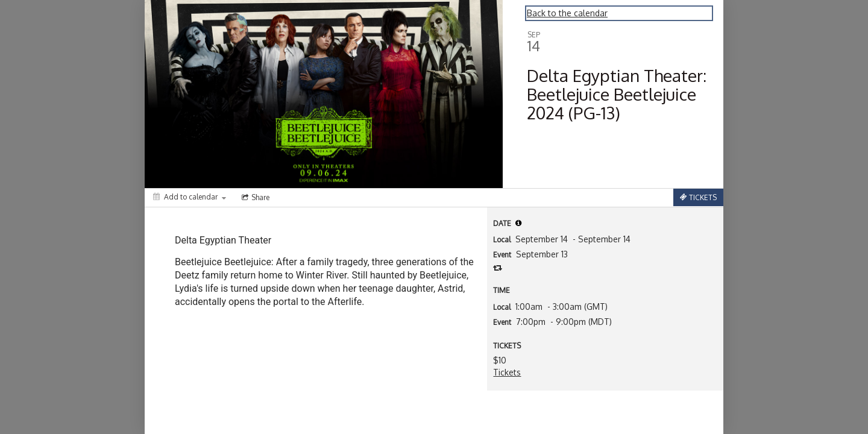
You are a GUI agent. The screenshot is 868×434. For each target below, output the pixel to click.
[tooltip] (518, 223)
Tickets (507, 372)
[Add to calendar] (190, 197)
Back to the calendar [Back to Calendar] (567, 13)
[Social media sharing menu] (254, 198)
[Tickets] (698, 197)
